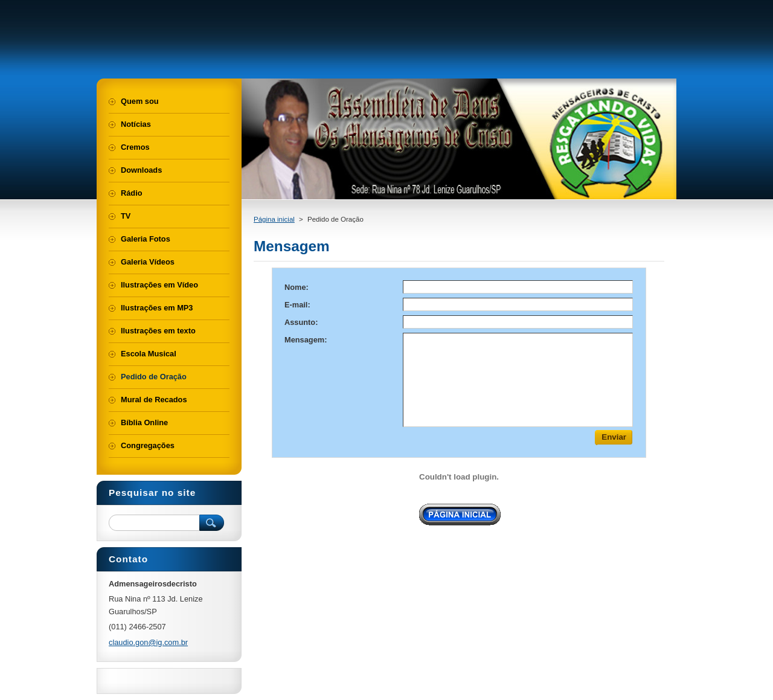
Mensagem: (306, 340)
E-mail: (297, 305)
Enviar (614, 437)
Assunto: (301, 322)
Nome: (297, 287)
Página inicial (274, 219)
